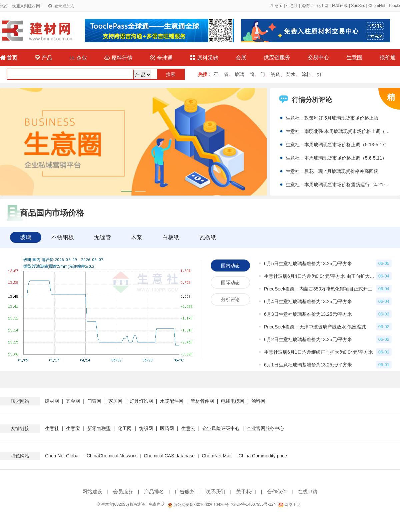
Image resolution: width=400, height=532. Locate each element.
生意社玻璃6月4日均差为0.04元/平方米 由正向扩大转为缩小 (320, 276)
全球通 (161, 58)
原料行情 (118, 58)
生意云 (188, 428)
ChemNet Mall (216, 456)
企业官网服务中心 (265, 428)
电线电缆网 (233, 401)
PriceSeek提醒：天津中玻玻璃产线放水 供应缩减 (315, 327)
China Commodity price (263, 456)
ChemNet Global (62, 456)
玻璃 (239, 74)
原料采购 (204, 58)
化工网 (323, 6)
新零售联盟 (99, 428)
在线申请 (308, 492)
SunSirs (358, 6)
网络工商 (289, 505)
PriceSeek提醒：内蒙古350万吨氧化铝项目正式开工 (318, 289)
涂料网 (258, 401)
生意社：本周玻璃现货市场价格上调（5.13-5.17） (337, 145)
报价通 (388, 57)
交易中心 (318, 57)
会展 (241, 57)
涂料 (306, 74)
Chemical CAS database (169, 456)
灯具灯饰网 (141, 401)
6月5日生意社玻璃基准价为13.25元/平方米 (308, 264)
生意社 (292, 6)
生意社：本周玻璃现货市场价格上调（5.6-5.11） (336, 158)
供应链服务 (277, 57)
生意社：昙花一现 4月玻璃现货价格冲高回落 (332, 171)
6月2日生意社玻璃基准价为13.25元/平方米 (308, 339)
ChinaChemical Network (112, 456)
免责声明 (157, 504)
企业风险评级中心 (221, 428)
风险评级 (340, 6)
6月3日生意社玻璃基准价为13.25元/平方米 (308, 314)
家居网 (115, 401)
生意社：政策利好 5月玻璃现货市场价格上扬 (332, 118)
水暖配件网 (172, 401)
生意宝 (277, 6)
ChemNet (377, 6)
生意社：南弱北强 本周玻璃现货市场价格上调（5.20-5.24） (338, 131)
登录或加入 (64, 6)
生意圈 (354, 57)
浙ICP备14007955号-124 (253, 504)
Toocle (394, 6)
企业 (78, 58)
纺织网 (146, 428)
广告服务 (185, 492)
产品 (43, 58)
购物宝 (307, 6)
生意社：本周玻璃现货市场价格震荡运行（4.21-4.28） (338, 185)
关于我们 (246, 492)
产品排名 (154, 492)
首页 (9, 58)
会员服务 (123, 492)
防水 (291, 74)
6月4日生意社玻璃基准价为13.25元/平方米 (308, 301)
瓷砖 (276, 74)
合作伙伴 (277, 492)
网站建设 (92, 492)
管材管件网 (202, 401)
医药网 (167, 428)
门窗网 (94, 401)
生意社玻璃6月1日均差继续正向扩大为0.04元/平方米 (318, 352)
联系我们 (215, 492)
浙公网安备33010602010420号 (198, 505)
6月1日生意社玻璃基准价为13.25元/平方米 (308, 365)
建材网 (52, 401)
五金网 (73, 401)
